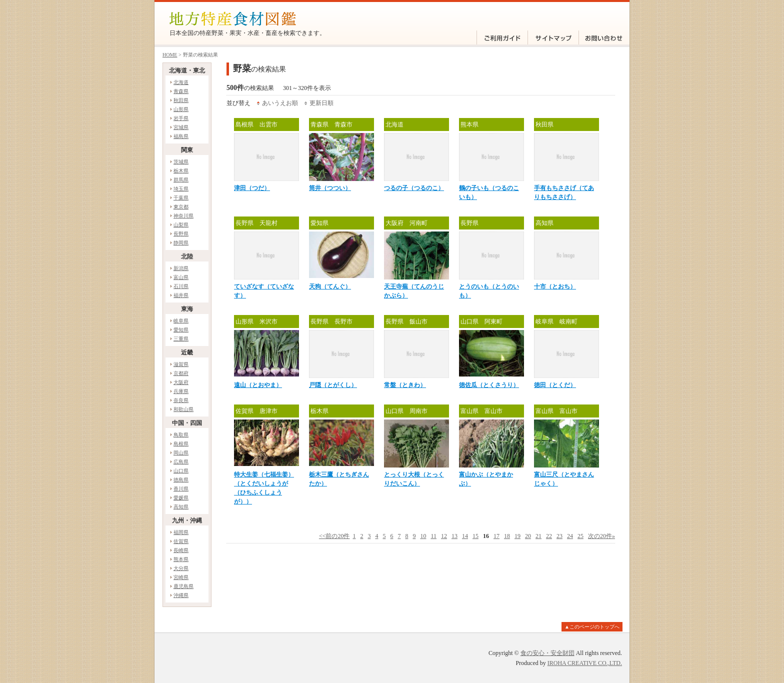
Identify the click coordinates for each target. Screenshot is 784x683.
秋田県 (181, 100)
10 (423, 536)
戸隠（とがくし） (333, 385)
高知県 (181, 507)
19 (517, 536)
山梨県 (181, 225)
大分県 (181, 568)
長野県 (181, 234)
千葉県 (181, 198)
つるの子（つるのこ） (414, 188)
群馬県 (181, 180)
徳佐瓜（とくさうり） (489, 385)
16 (486, 536)
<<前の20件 (334, 536)
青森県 (181, 91)
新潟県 (181, 268)
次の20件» (601, 536)
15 (475, 536)
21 (538, 536)
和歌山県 (183, 409)
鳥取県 (181, 435)
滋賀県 (181, 364)
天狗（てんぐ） (330, 286)
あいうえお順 (280, 103)
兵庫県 (181, 391)
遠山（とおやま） (258, 385)
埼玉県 (181, 189)
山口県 (181, 471)
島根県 (181, 444)
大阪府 (181, 382)
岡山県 (181, 453)
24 (570, 536)
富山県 (181, 277)
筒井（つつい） (330, 188)
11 (433, 536)
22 (549, 536)
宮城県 (181, 127)
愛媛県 (181, 498)
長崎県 (181, 550)
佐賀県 (181, 541)
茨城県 (181, 162)
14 (465, 536)
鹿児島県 (183, 586)
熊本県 (181, 559)
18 (507, 536)
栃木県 (181, 171)
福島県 (181, 136)
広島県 (181, 462)
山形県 (181, 109)
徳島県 (181, 480)
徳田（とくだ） (555, 385)
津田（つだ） (252, 188)
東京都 (181, 207)
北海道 (181, 82)
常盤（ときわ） (405, 385)
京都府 (181, 373)
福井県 (181, 295)
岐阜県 (181, 321)
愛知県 (181, 330)
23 (559, 536)
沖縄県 (181, 595)
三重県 (181, 339)
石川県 (181, 286)
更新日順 (321, 103)
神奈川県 (183, 216)
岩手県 (181, 118)
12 (444, 536)
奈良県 (181, 400)
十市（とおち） (555, 286)
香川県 (181, 489)
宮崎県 (181, 577)
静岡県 (181, 243)
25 (580, 536)
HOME (170, 55)
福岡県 (181, 532)
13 (454, 536)
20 (528, 536)
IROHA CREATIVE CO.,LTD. (585, 663)
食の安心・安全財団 (547, 653)
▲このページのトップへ (592, 627)
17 (496, 536)
